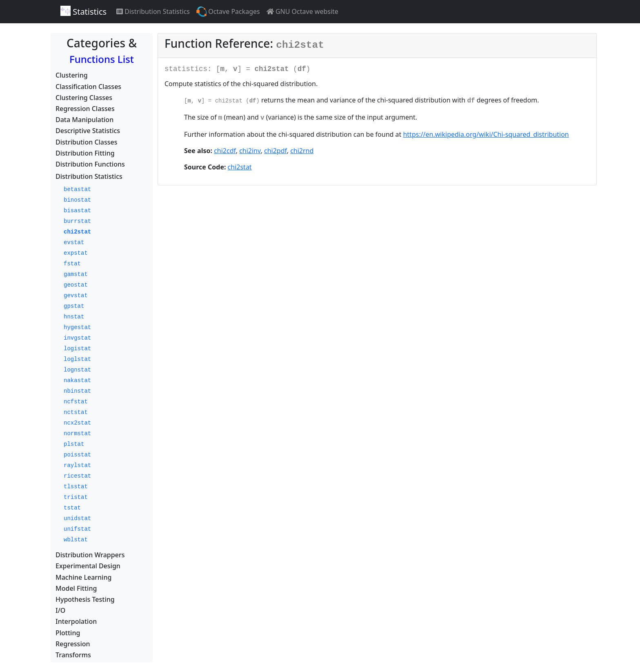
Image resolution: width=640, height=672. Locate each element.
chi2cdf (225, 151)
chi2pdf (276, 151)
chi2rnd (302, 151)
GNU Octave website (302, 11)
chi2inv (250, 151)
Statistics (83, 11)
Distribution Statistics (153, 11)
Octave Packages (228, 12)
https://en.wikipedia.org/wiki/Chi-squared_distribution (486, 134)
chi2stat (240, 167)
